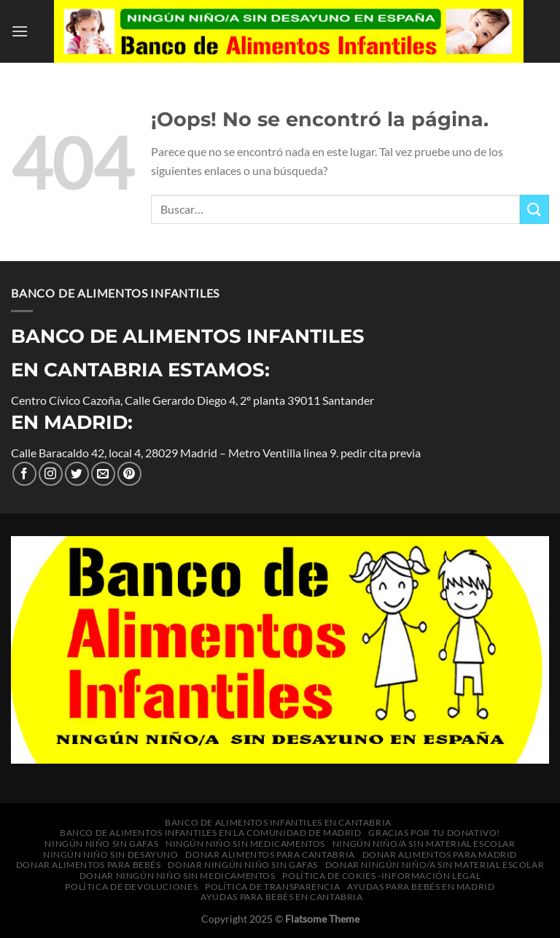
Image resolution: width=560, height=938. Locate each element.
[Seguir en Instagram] (51, 474)
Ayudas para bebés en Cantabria (281, 897)
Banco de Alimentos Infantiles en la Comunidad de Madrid (211, 833)
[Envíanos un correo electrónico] (103, 474)
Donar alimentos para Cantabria (270, 854)
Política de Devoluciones (131, 887)
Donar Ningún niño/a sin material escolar (435, 865)
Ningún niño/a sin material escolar (424, 844)
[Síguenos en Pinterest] (129, 474)
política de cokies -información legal (381, 876)
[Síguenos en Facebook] (24, 474)
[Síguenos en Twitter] (77, 474)
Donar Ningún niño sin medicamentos (178, 876)
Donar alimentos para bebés (89, 865)
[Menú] (20, 31)
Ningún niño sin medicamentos (245, 844)
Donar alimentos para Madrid (440, 854)
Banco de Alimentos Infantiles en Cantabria (278, 822)
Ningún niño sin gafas (101, 844)
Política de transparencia (272, 887)
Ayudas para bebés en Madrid (421, 887)
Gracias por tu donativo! (434, 833)
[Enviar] (534, 209)
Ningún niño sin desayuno (111, 854)
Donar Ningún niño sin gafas (243, 865)
